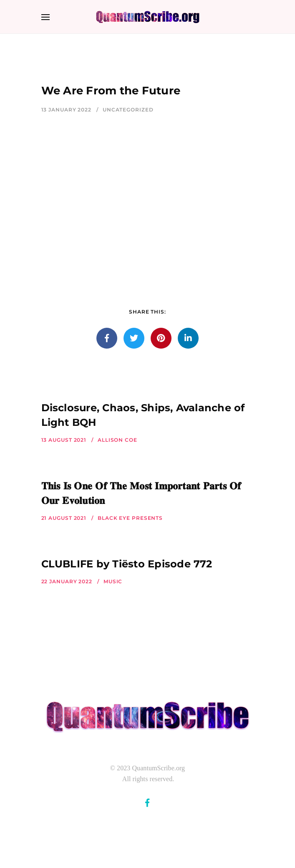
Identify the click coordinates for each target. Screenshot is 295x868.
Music (113, 581)
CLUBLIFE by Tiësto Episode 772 (127, 564)
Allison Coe (117, 440)
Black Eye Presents (130, 518)
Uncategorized (128, 110)
